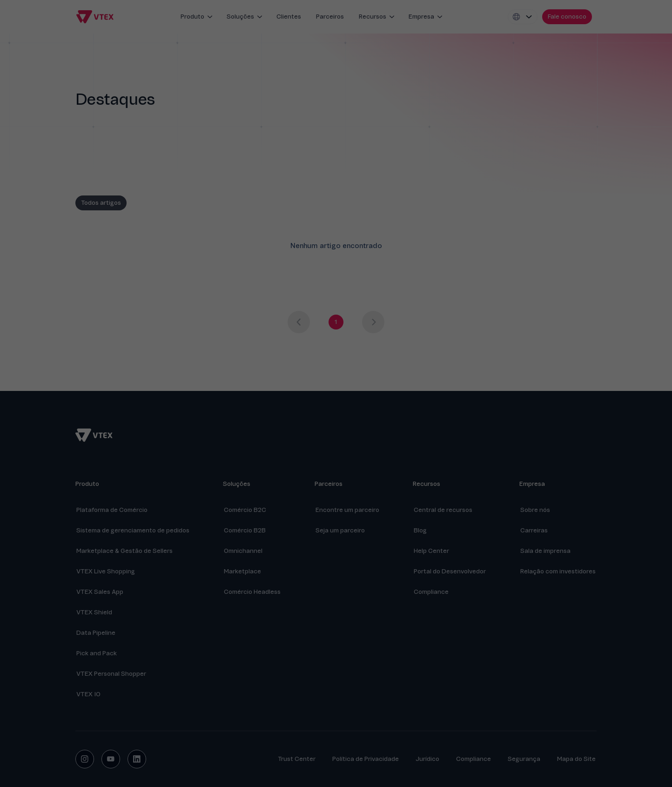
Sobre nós (535, 510)
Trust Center (297, 759)
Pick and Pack (97, 653)
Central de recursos (443, 510)
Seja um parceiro (340, 530)
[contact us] (567, 17)
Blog (420, 530)
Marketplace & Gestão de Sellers (124, 551)
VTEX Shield (94, 612)
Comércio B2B (245, 530)
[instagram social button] (85, 759)
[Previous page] (299, 322)
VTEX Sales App (100, 592)
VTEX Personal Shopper (111, 674)
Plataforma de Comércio (112, 510)
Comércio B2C (245, 510)
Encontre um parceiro (347, 510)
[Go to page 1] (336, 322)
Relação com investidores (558, 571)
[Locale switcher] (523, 17)
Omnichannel (243, 551)
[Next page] (373, 322)
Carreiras (534, 530)
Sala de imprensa (545, 551)
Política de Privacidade (366, 759)
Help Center (431, 551)
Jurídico (427, 759)
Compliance (474, 759)
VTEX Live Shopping (106, 571)
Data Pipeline (96, 633)
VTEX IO (88, 694)
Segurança (524, 759)
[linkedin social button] (137, 759)
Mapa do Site (576, 759)
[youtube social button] (111, 759)
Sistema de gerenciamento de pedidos (133, 530)
